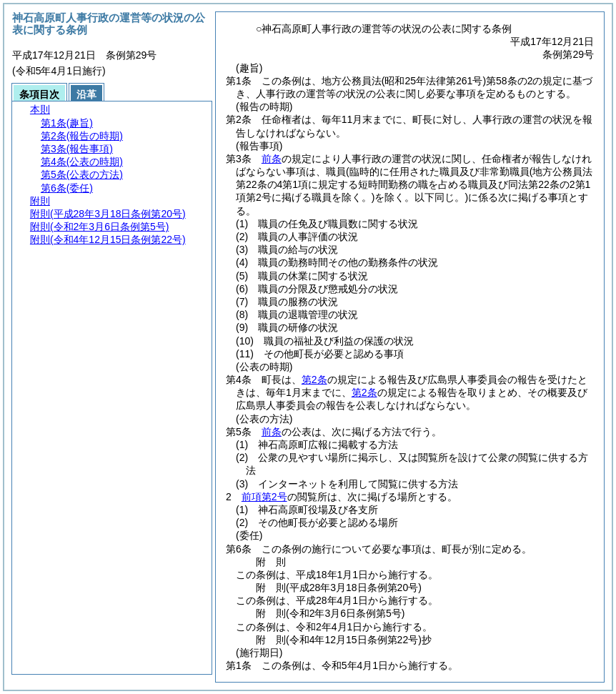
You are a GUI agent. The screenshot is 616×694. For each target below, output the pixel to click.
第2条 (314, 380)
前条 (272, 159)
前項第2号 (264, 497)
